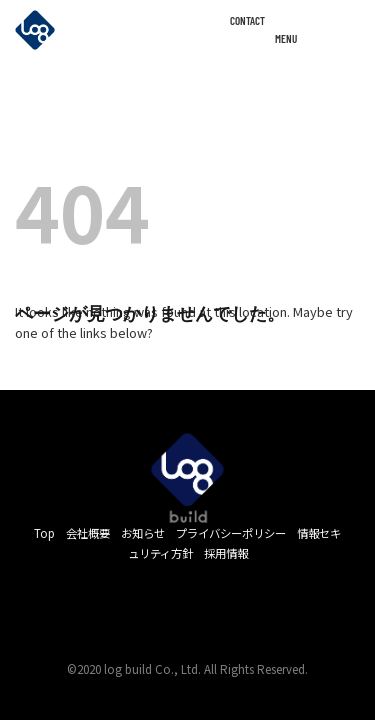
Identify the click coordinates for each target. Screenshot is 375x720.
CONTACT (247, 20)
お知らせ (143, 533)
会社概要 (88, 533)
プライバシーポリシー (231, 533)
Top (44, 533)
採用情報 (226, 553)
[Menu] (349, 33)
